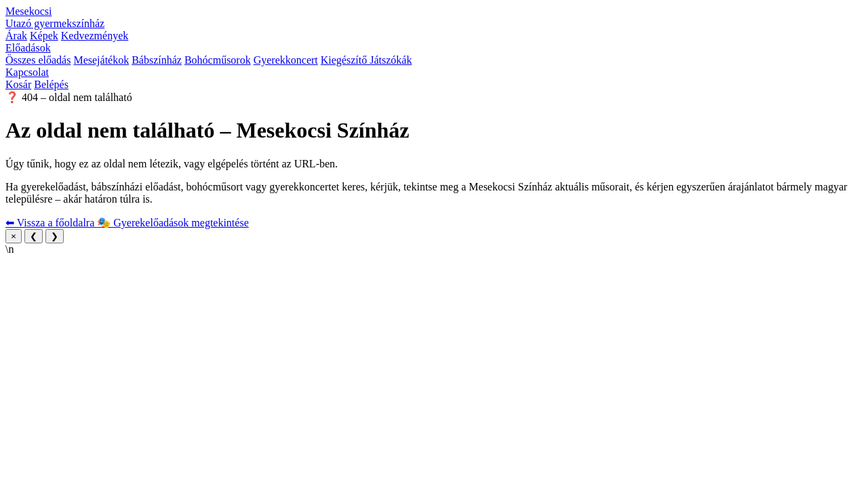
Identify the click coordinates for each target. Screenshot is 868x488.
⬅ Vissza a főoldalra (51, 223)
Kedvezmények (95, 36)
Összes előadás (38, 60)
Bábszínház (157, 60)
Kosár (18, 84)
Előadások (28, 48)
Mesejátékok (101, 60)
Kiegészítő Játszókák (367, 60)
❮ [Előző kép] (34, 236)
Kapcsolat (27, 72)
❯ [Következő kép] (55, 236)
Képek (44, 36)
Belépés (51, 84)
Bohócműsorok (218, 60)
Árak (16, 36)
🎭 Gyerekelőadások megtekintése (173, 223)
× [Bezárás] (14, 236)
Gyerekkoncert (286, 60)
